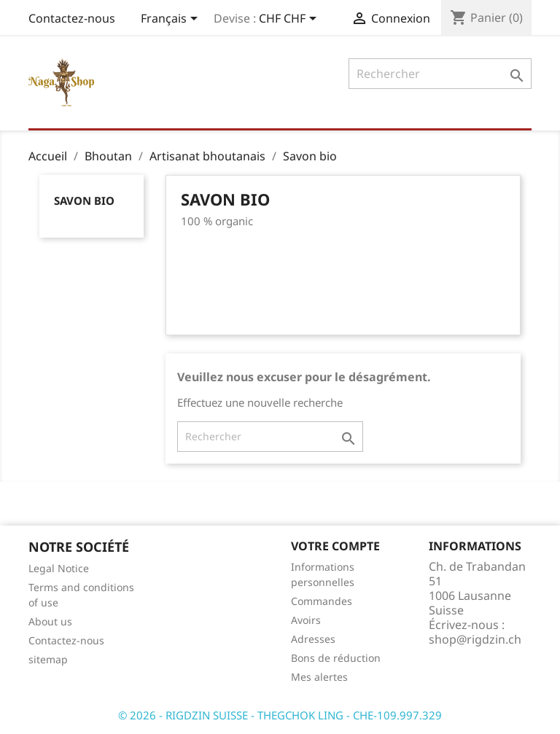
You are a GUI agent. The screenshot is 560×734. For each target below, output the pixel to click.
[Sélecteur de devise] (290, 20)
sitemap (48, 659)
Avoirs (306, 620)
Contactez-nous (72, 18)
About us (50, 621)
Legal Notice (59, 568)
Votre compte (335, 546)
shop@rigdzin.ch (475, 639)
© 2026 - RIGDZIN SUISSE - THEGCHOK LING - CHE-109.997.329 (280, 715)
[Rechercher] (440, 74)
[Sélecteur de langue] (172, 20)
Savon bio (84, 200)
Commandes (322, 601)
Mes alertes (319, 677)
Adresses (313, 639)
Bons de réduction (336, 658)
